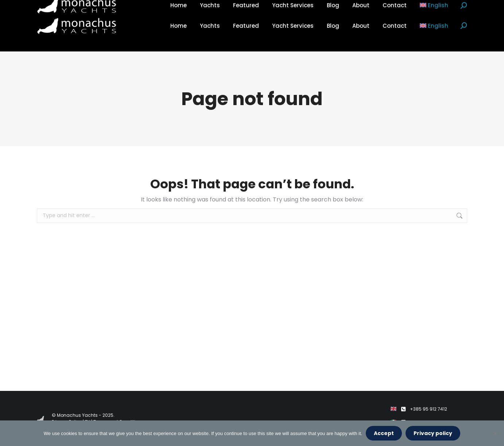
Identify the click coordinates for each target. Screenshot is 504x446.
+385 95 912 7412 (429, 409)
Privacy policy (433, 433)
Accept (384, 433)
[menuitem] (434, 26)
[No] (495, 433)
